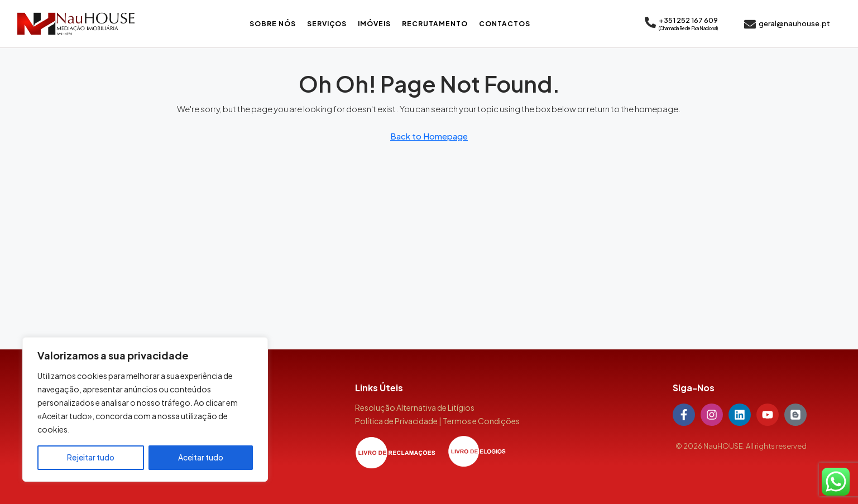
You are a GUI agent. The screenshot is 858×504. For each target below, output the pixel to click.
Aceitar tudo (201, 458)
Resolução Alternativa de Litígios (415, 407)
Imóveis (374, 24)
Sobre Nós (273, 24)
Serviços (327, 24)
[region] (145, 410)
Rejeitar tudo (91, 458)
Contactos (505, 24)
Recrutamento (435, 24)
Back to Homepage (429, 136)
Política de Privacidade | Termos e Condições (437, 421)
